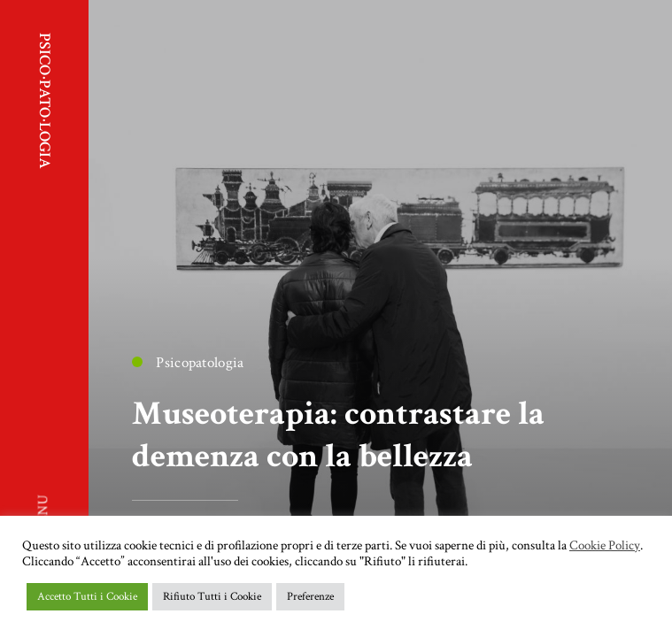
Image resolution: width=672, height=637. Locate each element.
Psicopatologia (188, 363)
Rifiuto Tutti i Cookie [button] (212, 597)
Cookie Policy (605, 546)
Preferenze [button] (310, 597)
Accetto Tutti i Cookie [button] (87, 597)
